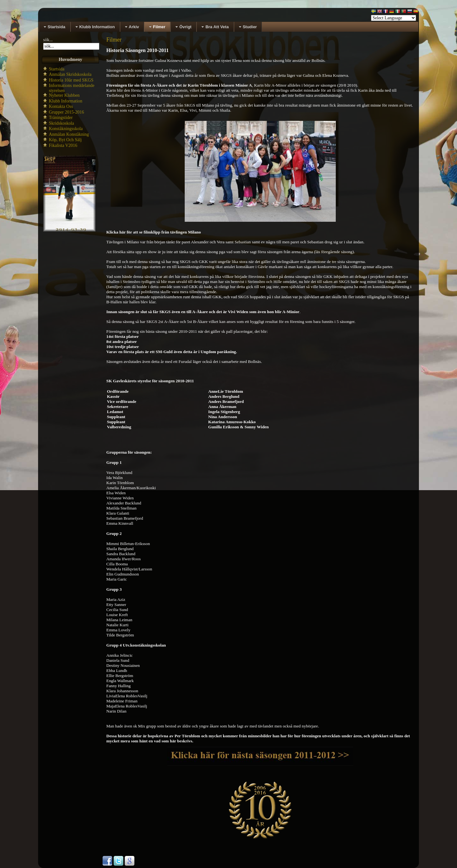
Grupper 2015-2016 (66, 112)
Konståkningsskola (66, 129)
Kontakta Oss (61, 106)
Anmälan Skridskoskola (70, 74)
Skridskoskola (61, 123)
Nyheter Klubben (64, 95)
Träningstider (61, 118)
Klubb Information (66, 101)
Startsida (57, 69)
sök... (48, 40)
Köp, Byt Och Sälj (65, 140)
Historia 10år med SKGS (71, 80)
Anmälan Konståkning (69, 134)
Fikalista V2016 (63, 145)
